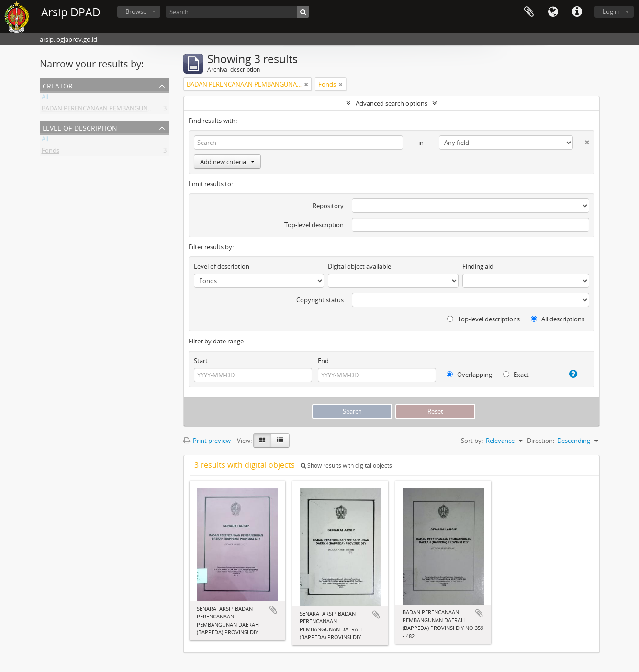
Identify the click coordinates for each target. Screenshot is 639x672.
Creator (58, 85)
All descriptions (558, 319)
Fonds (50, 152)
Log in (611, 11)
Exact (516, 375)
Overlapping (469, 375)
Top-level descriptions (483, 319)
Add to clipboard (273, 610)
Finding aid (478, 266)
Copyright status (320, 300)
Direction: (541, 441)
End (323, 361)
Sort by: (472, 441)
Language (553, 12)
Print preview (207, 441)
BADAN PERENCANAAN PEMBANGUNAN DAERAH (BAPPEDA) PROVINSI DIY (148, 110)
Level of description (80, 127)
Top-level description (314, 225)
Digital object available (359, 266)
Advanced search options (392, 103)
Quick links (577, 12)
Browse (136, 11)
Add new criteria (227, 162)
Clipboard (529, 12)
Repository (328, 206)
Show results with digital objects (346, 466)
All (45, 99)
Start (201, 361)
